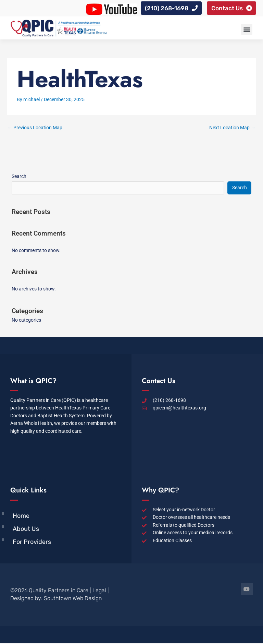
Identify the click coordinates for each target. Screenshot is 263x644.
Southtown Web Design (73, 599)
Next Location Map (232, 128)
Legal (99, 591)
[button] (247, 30)
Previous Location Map (35, 128)
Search (19, 177)
